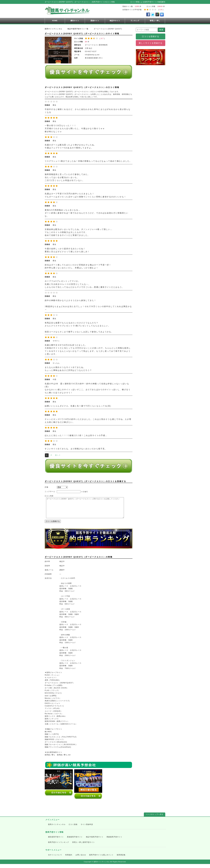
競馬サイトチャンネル (57, 828)
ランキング (135, 21)
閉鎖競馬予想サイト (114, 841)
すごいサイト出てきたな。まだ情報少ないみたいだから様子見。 (76, 449)
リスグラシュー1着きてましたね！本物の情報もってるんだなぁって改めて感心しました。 (88, 161)
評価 (46, 487)
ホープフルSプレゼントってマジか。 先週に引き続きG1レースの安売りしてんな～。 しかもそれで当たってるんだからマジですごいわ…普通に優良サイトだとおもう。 (84, 284)
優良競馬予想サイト (56, 841)
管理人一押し (155, 21)
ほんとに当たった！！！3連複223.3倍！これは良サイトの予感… (76, 435)
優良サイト (75, 21)
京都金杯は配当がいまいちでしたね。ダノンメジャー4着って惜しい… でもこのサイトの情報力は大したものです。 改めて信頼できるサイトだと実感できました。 (79, 232)
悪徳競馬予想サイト (75, 841)
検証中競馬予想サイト (95, 841)
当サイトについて (55, 859)
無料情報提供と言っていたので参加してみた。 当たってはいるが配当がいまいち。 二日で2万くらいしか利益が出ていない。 (67, 177)
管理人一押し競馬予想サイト (84, 846)
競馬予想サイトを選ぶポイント (101, 859)
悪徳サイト (95, 21)
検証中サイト (115, 21)
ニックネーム (50, 491)
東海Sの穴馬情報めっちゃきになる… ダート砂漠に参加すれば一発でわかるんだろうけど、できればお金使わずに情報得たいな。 (87, 213)
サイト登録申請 (87, 828)
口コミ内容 (49, 496)
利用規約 (69, 859)
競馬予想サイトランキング (59, 846)
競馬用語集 (121, 859)
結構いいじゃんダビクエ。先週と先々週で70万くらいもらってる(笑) (78, 406)
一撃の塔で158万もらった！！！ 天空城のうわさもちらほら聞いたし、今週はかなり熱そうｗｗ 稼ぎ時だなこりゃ (75, 129)
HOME (55, 21)
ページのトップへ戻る (155, 818)
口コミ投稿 (73, 828)
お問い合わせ (81, 859)
